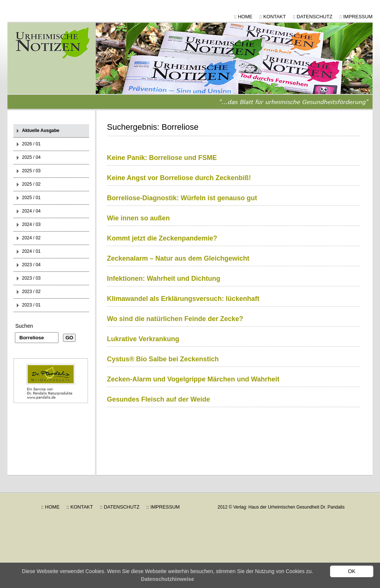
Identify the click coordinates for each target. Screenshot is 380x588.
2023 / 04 (31, 265)
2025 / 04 (31, 157)
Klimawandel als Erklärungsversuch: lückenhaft (183, 299)
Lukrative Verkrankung (143, 339)
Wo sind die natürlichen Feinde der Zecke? (175, 319)
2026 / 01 (31, 144)
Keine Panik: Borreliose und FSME (162, 158)
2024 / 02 (31, 238)
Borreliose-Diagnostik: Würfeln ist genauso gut (182, 198)
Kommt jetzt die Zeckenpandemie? (162, 238)
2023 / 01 (31, 305)
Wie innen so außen (138, 218)
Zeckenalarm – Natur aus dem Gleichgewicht (178, 258)
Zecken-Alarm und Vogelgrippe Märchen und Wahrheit (193, 379)
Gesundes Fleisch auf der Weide (159, 399)
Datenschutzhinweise (167, 579)
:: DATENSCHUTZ (312, 17)
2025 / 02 (31, 184)
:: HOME (243, 17)
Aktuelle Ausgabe (41, 131)
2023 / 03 (31, 278)
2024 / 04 (31, 211)
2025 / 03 (31, 171)
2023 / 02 (31, 292)
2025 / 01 (31, 198)
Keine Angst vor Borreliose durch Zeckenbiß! (179, 178)
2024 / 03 (31, 224)
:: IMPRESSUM (356, 17)
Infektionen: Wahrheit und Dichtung (164, 279)
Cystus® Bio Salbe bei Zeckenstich (163, 359)
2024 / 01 (31, 251)
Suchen (24, 326)
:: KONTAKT (273, 17)
